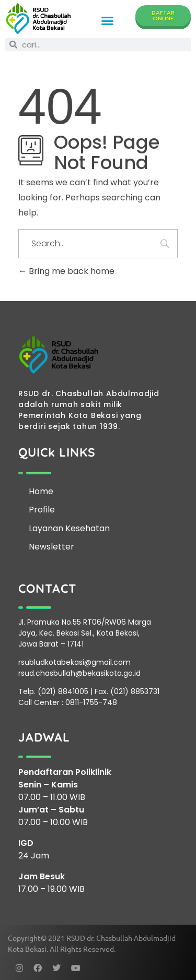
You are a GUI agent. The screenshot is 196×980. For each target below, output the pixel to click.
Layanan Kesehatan (69, 528)
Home (41, 491)
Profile (42, 510)
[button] (108, 20)
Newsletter (51, 547)
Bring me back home (66, 271)
